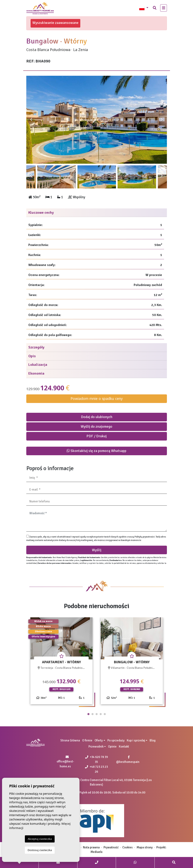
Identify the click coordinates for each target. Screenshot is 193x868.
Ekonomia (36, 373)
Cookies (127, 847)
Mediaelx (96, 852)
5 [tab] (105, 714)
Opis (32, 356)
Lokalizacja (38, 365)
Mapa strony (145, 847)
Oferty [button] (99, 740)
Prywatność (111, 847)
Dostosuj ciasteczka (40, 850)
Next (162, 120)
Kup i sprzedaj (136, 740)
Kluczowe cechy (41, 213)
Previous (31, 120)
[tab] (97, 213)
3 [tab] (97, 714)
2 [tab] (93, 714)
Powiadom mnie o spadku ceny (97, 398)
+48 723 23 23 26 (96, 769)
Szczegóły (36, 347)
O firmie (87, 740)
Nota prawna (91, 847)
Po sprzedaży (116, 740)
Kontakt (124, 747)
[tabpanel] (61, 662)
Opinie (112, 747)
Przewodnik (96, 747)
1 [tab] (88, 714)
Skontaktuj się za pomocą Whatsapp (96, 451)
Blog (153, 740)
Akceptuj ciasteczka (40, 839)
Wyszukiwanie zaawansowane (55, 23)
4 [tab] (101, 714)
